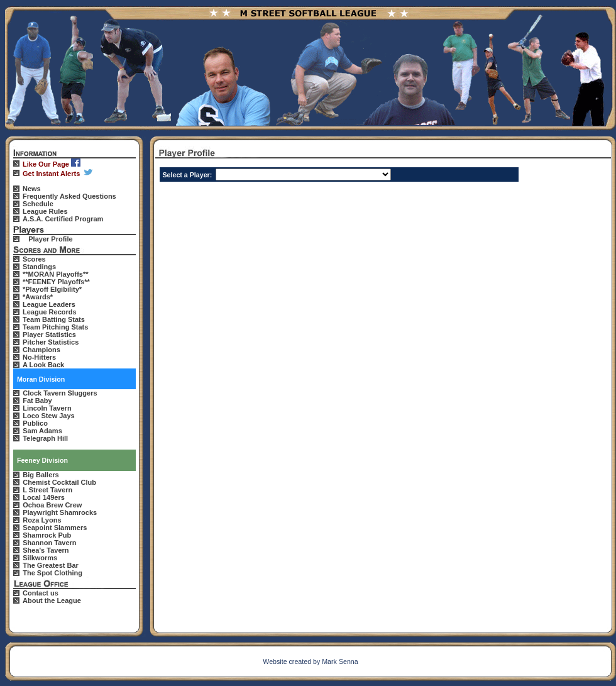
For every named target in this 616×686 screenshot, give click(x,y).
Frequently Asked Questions (69, 196)
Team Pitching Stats (55, 327)
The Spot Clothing (52, 573)
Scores (34, 259)
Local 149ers (44, 497)
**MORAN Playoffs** (56, 274)
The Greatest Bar (51, 565)
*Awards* (38, 297)
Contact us (41, 593)
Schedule (38, 204)
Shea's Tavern (46, 550)
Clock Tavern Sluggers (60, 393)
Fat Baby (37, 401)
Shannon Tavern (49, 543)
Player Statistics (49, 335)
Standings (39, 267)
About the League (52, 600)
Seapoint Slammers (55, 528)
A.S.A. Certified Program (63, 219)
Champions (41, 350)
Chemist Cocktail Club (59, 482)
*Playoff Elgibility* (52, 289)
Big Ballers (41, 475)
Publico (35, 423)
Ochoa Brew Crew (52, 505)
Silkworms (40, 558)
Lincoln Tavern (47, 408)
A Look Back (43, 365)
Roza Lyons (42, 520)
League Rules (45, 211)
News (32, 189)
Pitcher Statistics (51, 342)
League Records (50, 312)
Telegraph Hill (45, 438)
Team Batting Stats (54, 319)
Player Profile (50, 239)
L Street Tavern (47, 490)
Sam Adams (42, 431)
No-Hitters (39, 357)
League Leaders (49, 304)
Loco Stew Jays (49, 416)
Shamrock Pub (47, 535)
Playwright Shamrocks (60, 512)
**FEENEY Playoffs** (56, 282)
